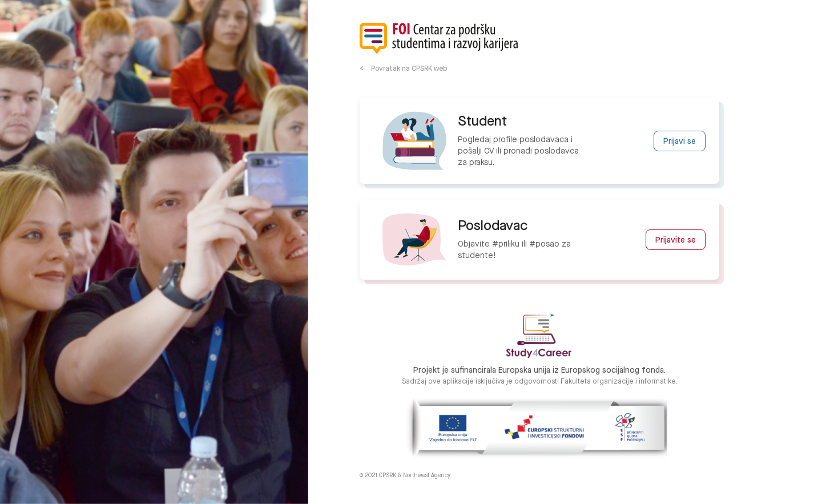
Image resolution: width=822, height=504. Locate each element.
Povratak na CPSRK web (409, 69)
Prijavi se (680, 142)
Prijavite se (676, 240)
